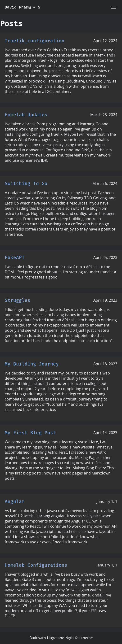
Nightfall (73, 638)
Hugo (52, 638)
